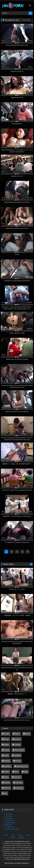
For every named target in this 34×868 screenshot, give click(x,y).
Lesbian (6, 772)
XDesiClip (9, 814)
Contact (13, 837)
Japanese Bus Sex (22, 766)
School (6, 777)
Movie (16, 772)
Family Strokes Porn (12, 829)
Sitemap (21, 837)
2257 (13, 835)
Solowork (7, 782)
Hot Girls (18, 761)
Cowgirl (6, 744)
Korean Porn (10, 820)
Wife (5, 793)
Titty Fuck (7, 788)
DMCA (6, 835)
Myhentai (9, 825)
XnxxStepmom (11, 823)
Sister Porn (17, 777)
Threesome (19, 782)
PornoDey (9, 818)
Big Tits (27, 734)
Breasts (6, 739)
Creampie (17, 744)
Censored (17, 739)
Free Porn (9, 816)
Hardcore (7, 761)
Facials (6, 755)
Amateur (7, 734)
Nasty (26, 772)
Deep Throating (19, 750)
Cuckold (7, 750)
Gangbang (17, 755)
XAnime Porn (10, 827)
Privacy (20, 835)
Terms (28, 835)
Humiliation (7, 766)
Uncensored (19, 788)
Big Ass (17, 734)
